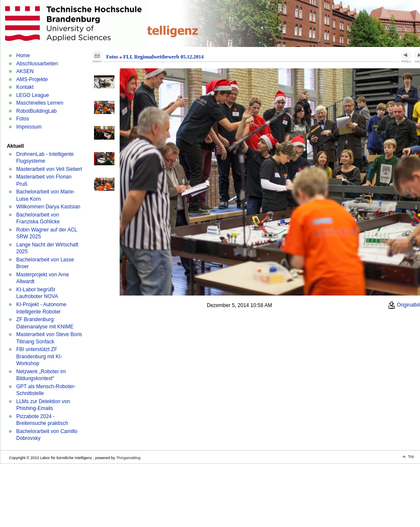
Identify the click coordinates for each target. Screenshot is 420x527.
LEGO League (33, 95)
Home (23, 56)
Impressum (29, 127)
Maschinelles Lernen (40, 103)
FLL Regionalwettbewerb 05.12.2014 (163, 57)
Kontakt (25, 87)
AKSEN (25, 71)
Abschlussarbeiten (37, 64)
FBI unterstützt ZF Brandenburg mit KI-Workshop (39, 356)
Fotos (23, 119)
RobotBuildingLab (37, 111)
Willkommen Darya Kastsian (48, 207)
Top (411, 457)
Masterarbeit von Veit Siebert (49, 169)
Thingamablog (128, 458)
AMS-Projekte (32, 79)
